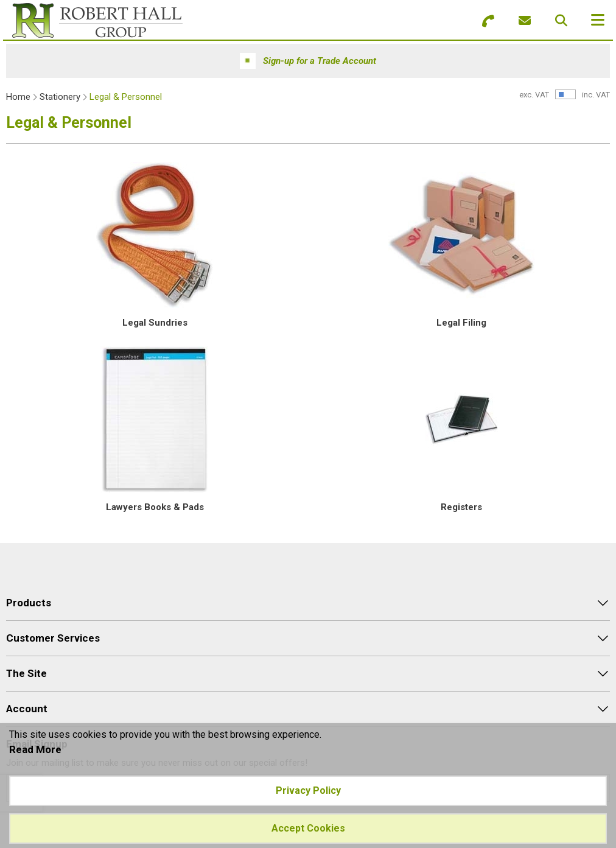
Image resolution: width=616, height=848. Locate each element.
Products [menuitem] (29, 603)
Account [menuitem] (27, 709)
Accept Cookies (308, 828)
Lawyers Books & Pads (155, 507)
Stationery (60, 97)
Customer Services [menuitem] (53, 638)
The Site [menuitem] (26, 673)
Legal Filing (461, 323)
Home (18, 97)
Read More (35, 749)
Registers (461, 507)
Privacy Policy (308, 790)
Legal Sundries (155, 323)
